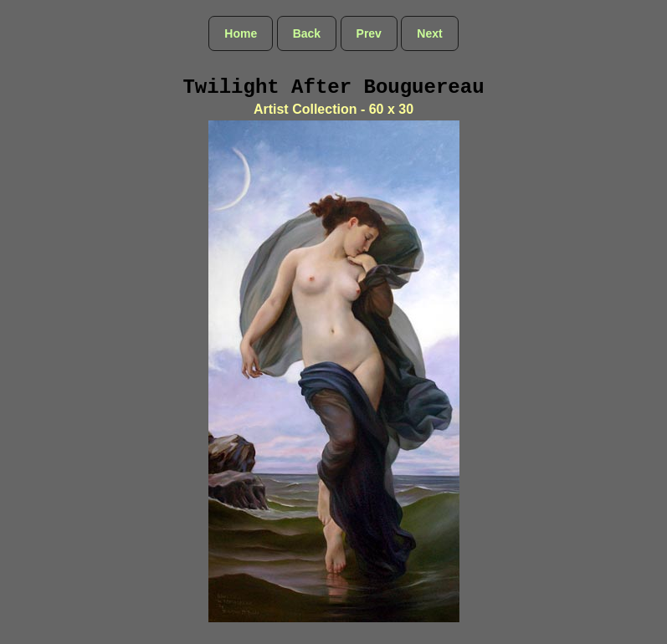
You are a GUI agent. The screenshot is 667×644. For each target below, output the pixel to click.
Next (429, 33)
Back (307, 33)
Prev (369, 33)
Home (241, 33)
